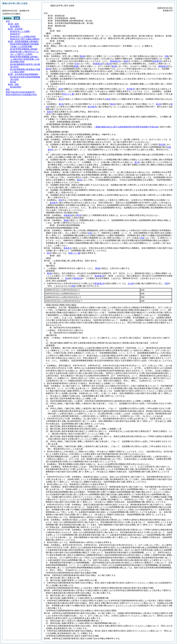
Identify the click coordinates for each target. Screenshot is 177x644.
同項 (67, 278)
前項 (61, 89)
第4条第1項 (99, 276)
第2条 (82, 56)
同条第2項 (77, 278)
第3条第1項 (99, 283)
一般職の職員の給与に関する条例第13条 (126, 127)
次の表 (131, 283)
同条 (167, 56)
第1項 (61, 99)
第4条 (49, 273)
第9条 (66, 220)
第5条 (98, 268)
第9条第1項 (115, 61)
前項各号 (130, 89)
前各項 (50, 112)
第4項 (126, 61)
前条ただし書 (74, 253)
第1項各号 (92, 107)
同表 (73, 286)
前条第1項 (68, 215)
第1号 (137, 162)
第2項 (48, 69)
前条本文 (67, 248)
